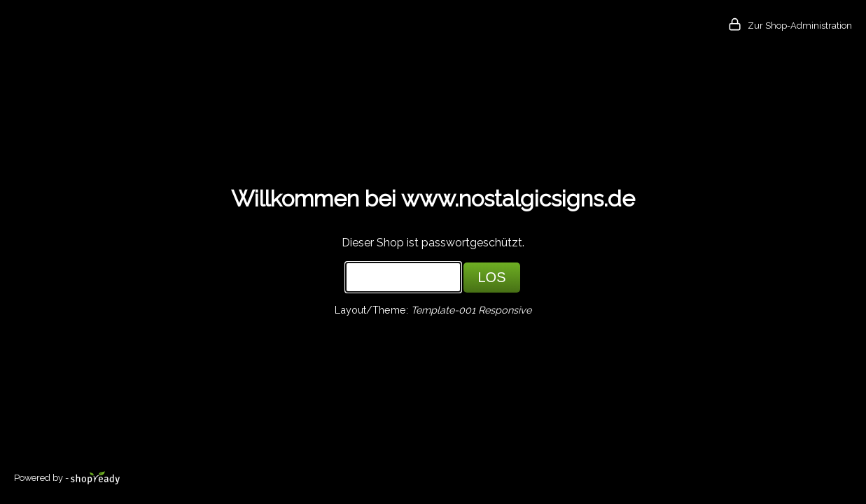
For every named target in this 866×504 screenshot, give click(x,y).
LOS (491, 277)
